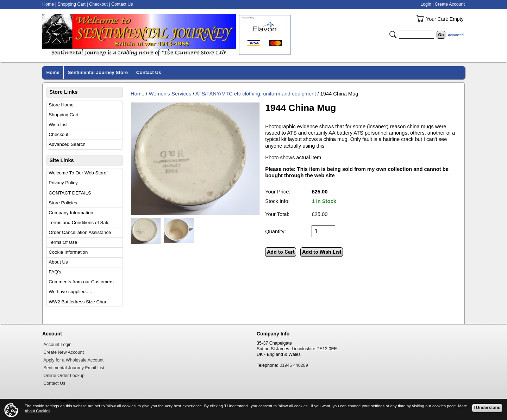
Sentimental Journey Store (98, 72)
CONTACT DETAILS (70, 193)
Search (393, 35)
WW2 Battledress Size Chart (78, 302)
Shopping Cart (64, 115)
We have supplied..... (70, 292)
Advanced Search (67, 144)
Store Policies (63, 203)
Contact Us (122, 4)
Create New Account (64, 352)
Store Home (61, 105)
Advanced (456, 35)
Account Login (57, 345)
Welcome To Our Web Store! (78, 173)
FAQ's (55, 272)
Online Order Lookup (64, 376)
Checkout (58, 134)
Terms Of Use (63, 242)
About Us (58, 262)
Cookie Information (68, 252)
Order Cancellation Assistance (80, 232)
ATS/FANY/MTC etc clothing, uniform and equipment (256, 94)
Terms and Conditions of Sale (79, 223)
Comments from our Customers (81, 282)
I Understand (487, 408)
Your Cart (420, 19)
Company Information (71, 213)
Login (426, 4)
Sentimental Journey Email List (74, 368)
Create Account (450, 4)
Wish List (58, 125)
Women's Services (170, 94)
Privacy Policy (63, 183)
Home (137, 94)
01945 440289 (294, 365)
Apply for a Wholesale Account (73, 360)
